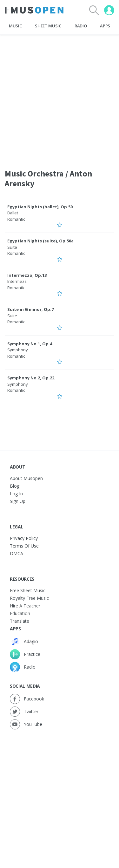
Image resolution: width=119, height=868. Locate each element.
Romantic (16, 219)
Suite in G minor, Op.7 (30, 309)
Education (20, 613)
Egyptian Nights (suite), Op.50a (40, 241)
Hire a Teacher (25, 606)
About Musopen (26, 478)
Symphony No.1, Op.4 (30, 344)
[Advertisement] (60, 792)
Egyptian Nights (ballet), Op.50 (40, 207)
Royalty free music (29, 598)
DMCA (17, 553)
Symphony (18, 350)
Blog (15, 486)
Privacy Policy (24, 538)
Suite (12, 247)
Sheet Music (48, 26)
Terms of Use (24, 546)
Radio (81, 26)
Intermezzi (17, 281)
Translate (20, 621)
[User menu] (109, 10)
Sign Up (18, 501)
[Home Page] (34, 10)
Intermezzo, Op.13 (27, 275)
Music (15, 26)
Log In (16, 494)
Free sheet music (28, 590)
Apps (105, 26)
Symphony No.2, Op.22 (31, 378)
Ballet (13, 213)
